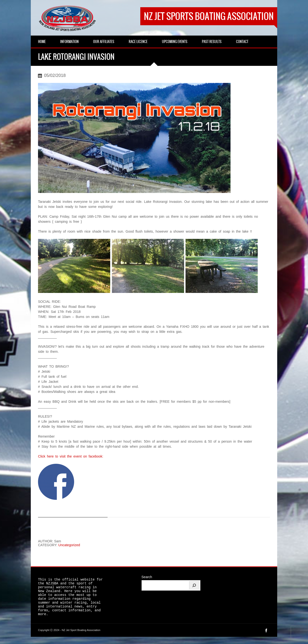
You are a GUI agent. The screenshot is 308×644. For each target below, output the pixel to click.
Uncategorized (69, 545)
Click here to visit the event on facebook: (71, 456)
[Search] (194, 585)
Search (147, 577)
